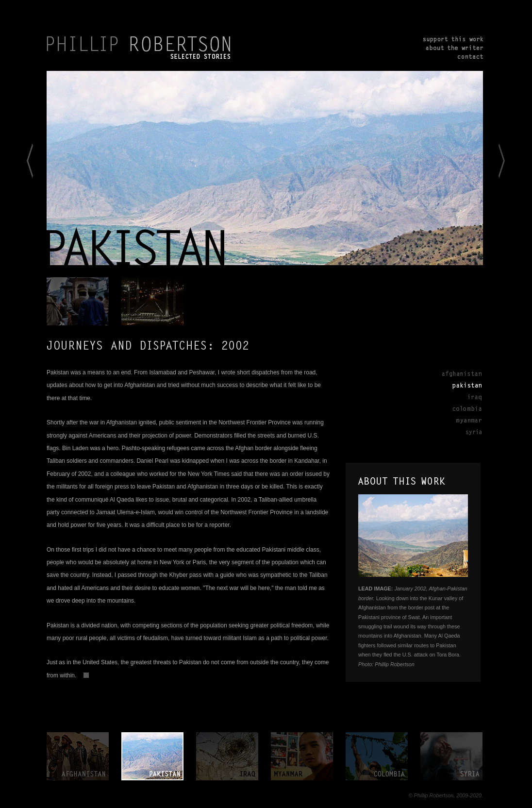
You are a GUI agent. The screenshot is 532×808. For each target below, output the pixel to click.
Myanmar (461, 420)
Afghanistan (461, 373)
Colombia (461, 408)
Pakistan (461, 385)
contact (453, 56)
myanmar (302, 756)
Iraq (461, 397)
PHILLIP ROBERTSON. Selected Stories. (139, 48)
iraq (227, 756)
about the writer (453, 48)
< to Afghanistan (19, 169)
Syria (461, 432)
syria (451, 756)
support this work (453, 40)
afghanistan (78, 756)
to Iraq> (510, 169)
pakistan (152, 756)
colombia (377, 756)
